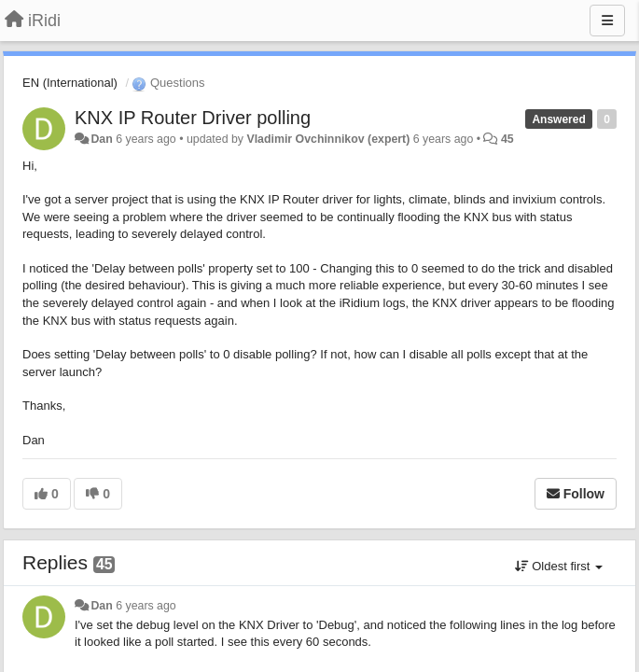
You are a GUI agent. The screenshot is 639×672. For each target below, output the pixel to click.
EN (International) (70, 83)
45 (507, 139)
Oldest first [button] (559, 566)
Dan (101, 139)
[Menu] (607, 21)
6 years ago (146, 606)
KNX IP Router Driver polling (193, 118)
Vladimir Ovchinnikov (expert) (328, 139)
